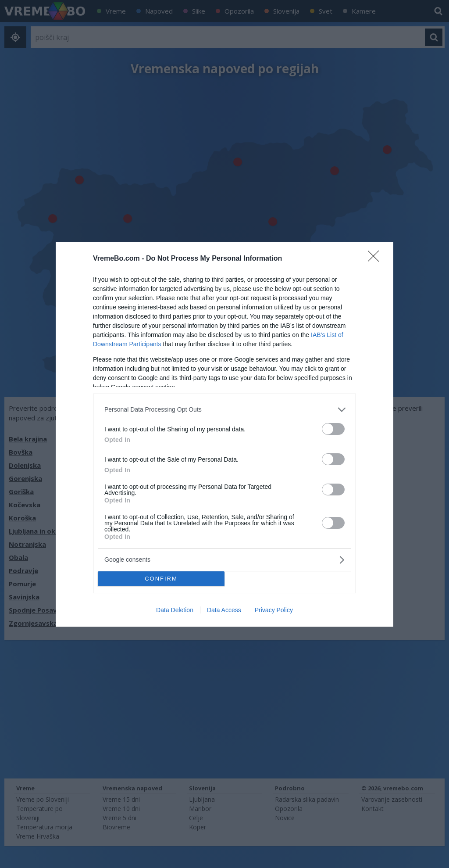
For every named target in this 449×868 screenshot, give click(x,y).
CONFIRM (161, 579)
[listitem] (224, 410)
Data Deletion (175, 610)
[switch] (333, 429)
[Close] (376, 259)
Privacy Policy (274, 610)
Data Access (224, 610)
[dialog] (224, 434)
